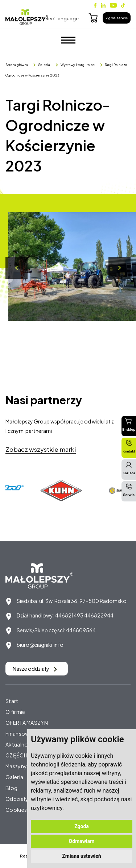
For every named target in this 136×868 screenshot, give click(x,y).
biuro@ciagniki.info (40, 645)
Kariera (129, 468)
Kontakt (129, 446)
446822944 (99, 615)
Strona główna (17, 65)
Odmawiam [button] (82, 841)
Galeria (44, 65)
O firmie (15, 712)
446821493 (69, 615)
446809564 (81, 630)
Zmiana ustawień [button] (81, 856)
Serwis (129, 490)
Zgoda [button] (82, 826)
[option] (62, 491)
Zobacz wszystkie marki (41, 449)
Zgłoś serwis (117, 18)
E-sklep (129, 425)
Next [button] (119, 268)
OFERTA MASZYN (27, 723)
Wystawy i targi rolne (78, 65)
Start (12, 701)
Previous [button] (17, 268)
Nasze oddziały (35, 669)
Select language (60, 18)
